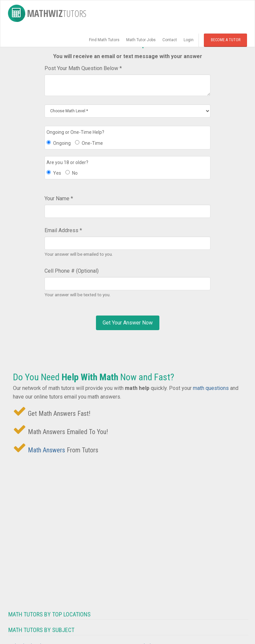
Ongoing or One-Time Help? (75, 132)
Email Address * (63, 230)
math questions (211, 388)
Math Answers (46, 450)
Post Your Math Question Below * (83, 68)
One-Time (89, 143)
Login (189, 40)
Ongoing (59, 143)
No (72, 173)
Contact (170, 40)
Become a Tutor (226, 40)
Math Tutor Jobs (141, 40)
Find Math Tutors (104, 40)
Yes (54, 173)
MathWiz (47, 13)
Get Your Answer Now (128, 323)
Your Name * (59, 198)
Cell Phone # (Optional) (72, 271)
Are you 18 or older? (67, 162)
